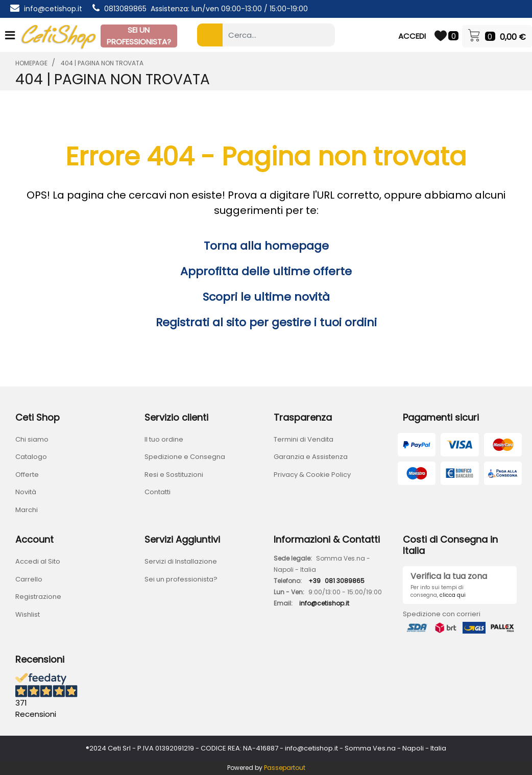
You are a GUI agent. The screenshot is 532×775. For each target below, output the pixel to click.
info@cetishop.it (53, 9)
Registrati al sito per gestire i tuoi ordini (266, 322)
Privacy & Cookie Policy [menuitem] (312, 475)
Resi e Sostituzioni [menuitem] (174, 475)
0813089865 (125, 9)
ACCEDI (412, 36)
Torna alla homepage (266, 246)
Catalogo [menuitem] (31, 457)
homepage (31, 63)
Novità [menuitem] (26, 492)
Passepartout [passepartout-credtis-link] (285, 768)
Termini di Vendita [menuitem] (304, 439)
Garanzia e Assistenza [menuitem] (311, 457)
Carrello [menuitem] (29, 579)
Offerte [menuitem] (27, 475)
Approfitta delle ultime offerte (266, 271)
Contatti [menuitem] (158, 492)
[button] (210, 35)
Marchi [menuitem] (27, 510)
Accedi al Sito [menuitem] (38, 561)
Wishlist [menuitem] (28, 614)
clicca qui (453, 595)
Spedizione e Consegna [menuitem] (185, 457)
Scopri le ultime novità (266, 297)
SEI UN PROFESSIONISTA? (139, 36)
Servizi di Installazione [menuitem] (181, 561)
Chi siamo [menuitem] (32, 439)
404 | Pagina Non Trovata (102, 63)
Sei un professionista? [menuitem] (181, 579)
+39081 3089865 (336, 581)
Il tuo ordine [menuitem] (164, 439)
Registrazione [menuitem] (38, 597)
